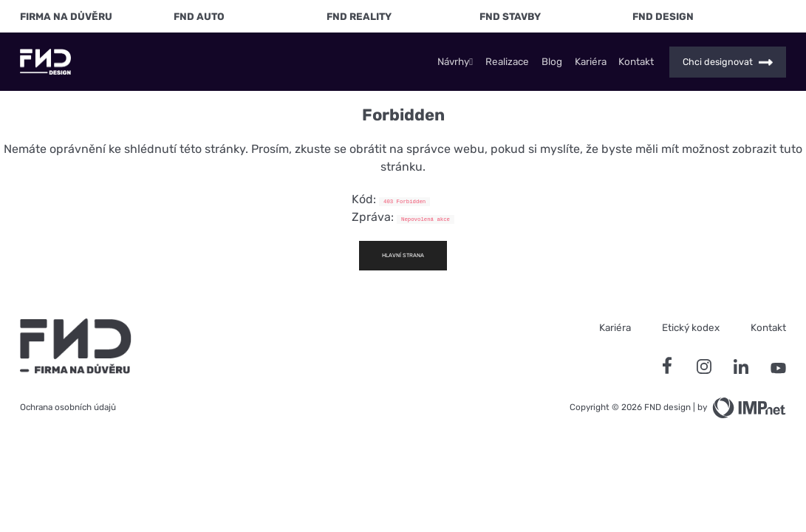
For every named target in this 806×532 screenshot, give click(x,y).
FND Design (663, 16)
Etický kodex (691, 327)
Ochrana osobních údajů (68, 407)
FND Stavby (510, 16)
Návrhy (455, 62)
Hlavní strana (403, 255)
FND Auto (199, 16)
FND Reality (359, 16)
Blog (552, 62)
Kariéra (591, 62)
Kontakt (636, 62)
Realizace (507, 62)
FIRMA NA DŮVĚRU (66, 16)
